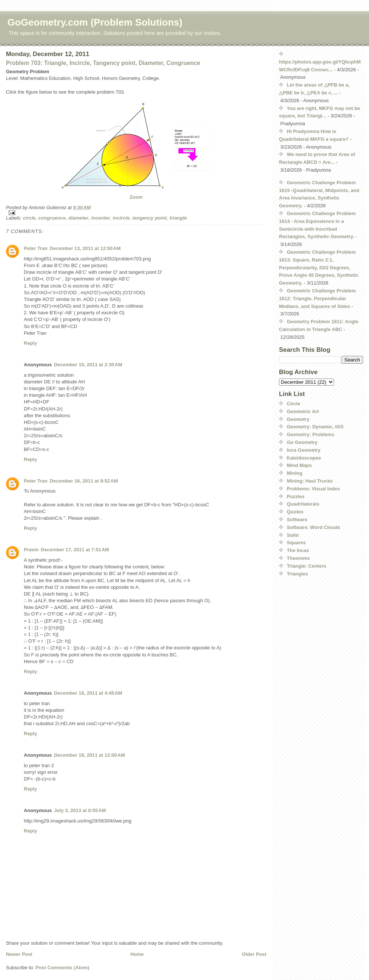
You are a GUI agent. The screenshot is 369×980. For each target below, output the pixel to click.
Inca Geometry (304, 450)
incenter (101, 218)
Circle (293, 404)
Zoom (136, 197)
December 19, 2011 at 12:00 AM (89, 755)
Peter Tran (36, 248)
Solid (293, 535)
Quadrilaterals (303, 504)
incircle (121, 218)
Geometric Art (303, 411)
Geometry (298, 419)
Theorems (298, 558)
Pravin (31, 550)
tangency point (150, 218)
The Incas (298, 550)
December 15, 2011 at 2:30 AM (88, 365)
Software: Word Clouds (313, 527)
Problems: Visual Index (313, 489)
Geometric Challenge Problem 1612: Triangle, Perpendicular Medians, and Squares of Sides (317, 298)
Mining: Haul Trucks (310, 481)
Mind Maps (299, 465)
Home (137, 954)
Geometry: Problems (311, 434)
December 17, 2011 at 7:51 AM (75, 550)
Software (297, 520)
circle (29, 218)
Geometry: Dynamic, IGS (315, 427)
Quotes (295, 512)
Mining (295, 473)
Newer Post (19, 954)
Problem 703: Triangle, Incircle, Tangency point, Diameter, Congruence (103, 63)
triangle (178, 218)
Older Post (254, 954)
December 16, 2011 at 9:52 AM (84, 481)
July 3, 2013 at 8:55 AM (80, 810)
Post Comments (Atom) (62, 968)
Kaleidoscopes (304, 458)
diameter (78, 218)
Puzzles (296, 497)
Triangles (297, 574)
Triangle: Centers (307, 566)
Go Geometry (302, 442)
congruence (52, 218)
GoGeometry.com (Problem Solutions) (95, 22)
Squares (296, 543)
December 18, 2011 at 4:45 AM (88, 693)
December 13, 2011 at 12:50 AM (85, 248)
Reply (30, 343)
